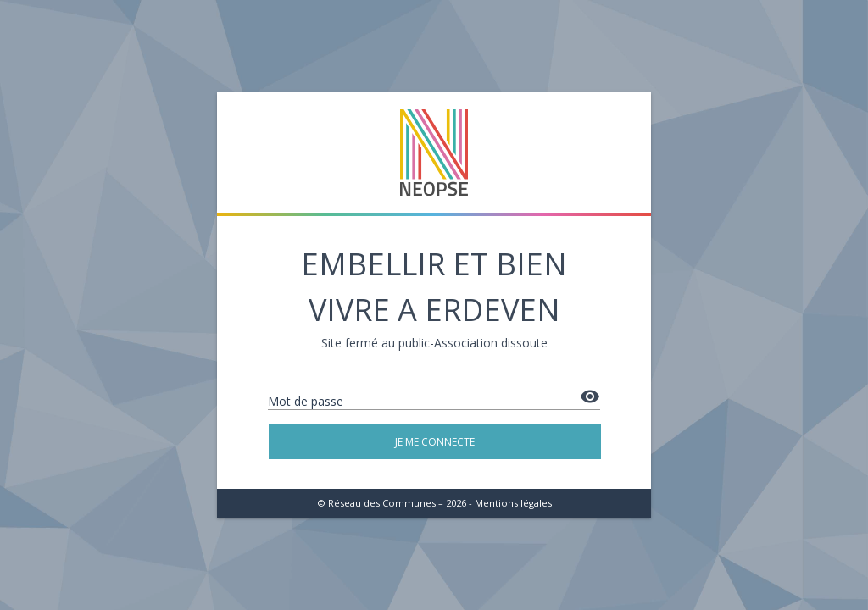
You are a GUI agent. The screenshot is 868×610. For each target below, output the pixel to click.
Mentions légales (513, 503)
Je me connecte (435, 442)
